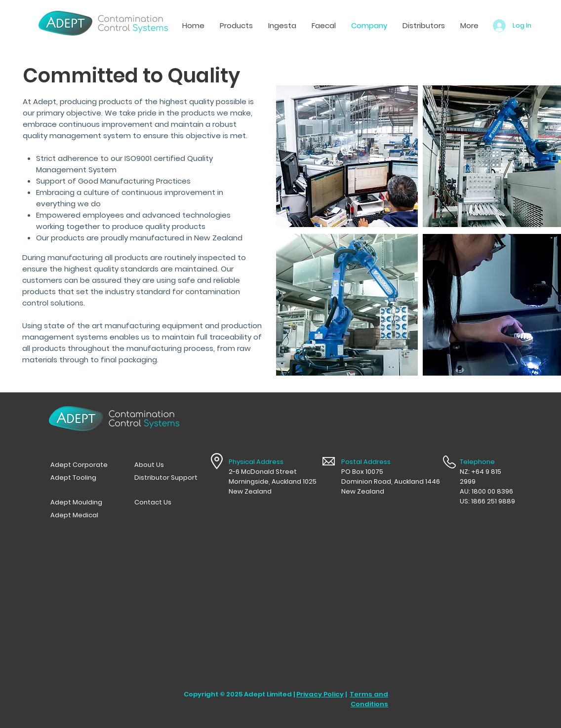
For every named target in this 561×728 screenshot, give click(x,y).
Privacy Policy (320, 694)
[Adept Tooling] (82, 478)
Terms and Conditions (369, 699)
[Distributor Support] (166, 478)
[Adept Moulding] (82, 502)
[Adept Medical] (82, 515)
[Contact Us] (166, 502)
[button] (282, 26)
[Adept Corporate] (82, 465)
